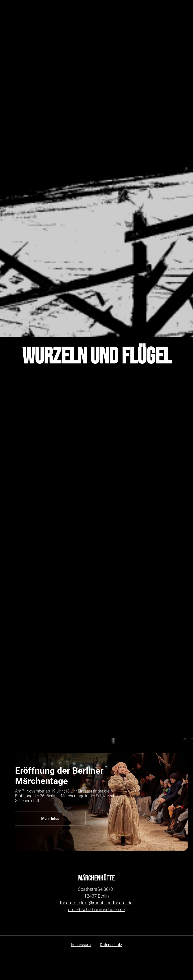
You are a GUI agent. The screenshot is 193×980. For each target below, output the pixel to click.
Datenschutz (111, 945)
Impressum (81, 945)
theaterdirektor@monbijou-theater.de (96, 903)
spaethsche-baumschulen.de (96, 909)
